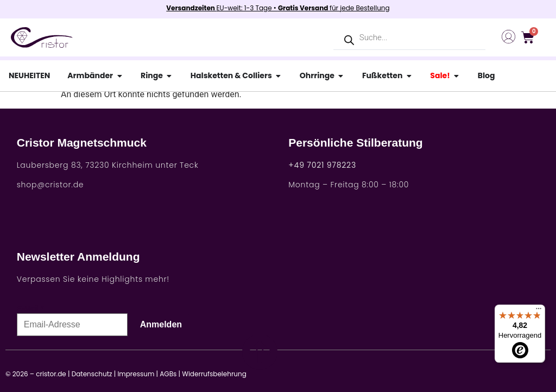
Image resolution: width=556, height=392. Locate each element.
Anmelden (161, 324)
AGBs (168, 374)
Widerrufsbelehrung (214, 374)
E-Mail (28, 308)
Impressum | (138, 374)
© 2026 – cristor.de (36, 374)
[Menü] (539, 311)
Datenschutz (92, 374)
